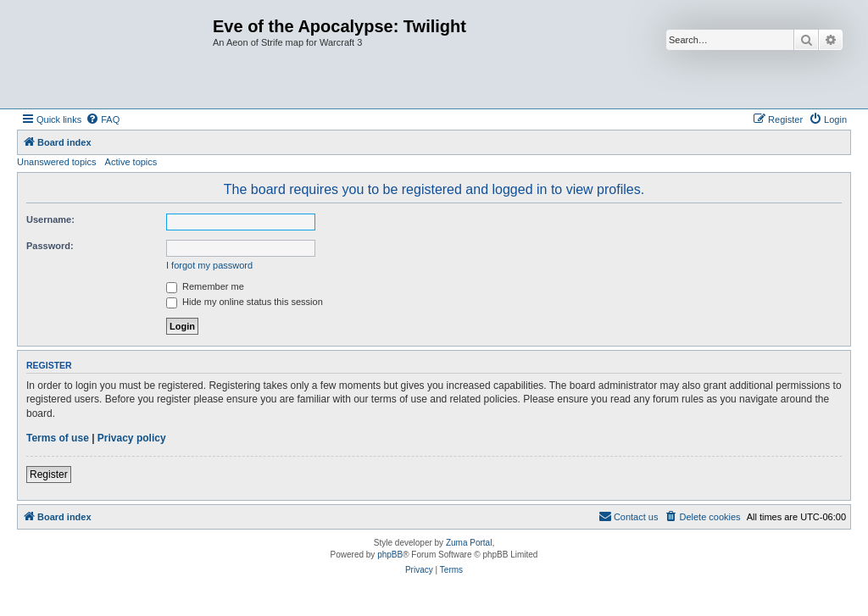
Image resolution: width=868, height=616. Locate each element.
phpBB (390, 555)
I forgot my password (209, 265)
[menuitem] (103, 119)
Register (49, 474)
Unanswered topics (57, 162)
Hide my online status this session (245, 302)
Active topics (131, 162)
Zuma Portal (469, 543)
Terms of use (58, 438)
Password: (50, 246)
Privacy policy (132, 438)
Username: (50, 219)
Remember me (205, 286)
